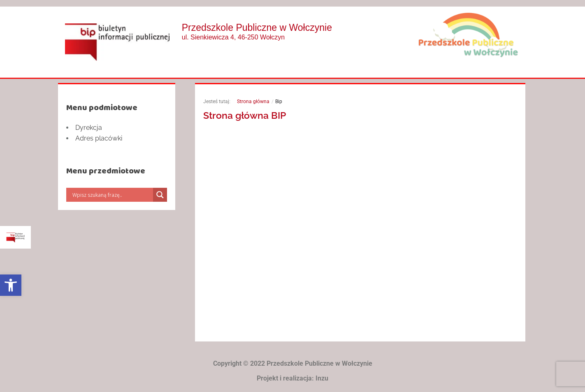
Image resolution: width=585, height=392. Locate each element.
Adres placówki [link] (99, 138)
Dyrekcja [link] (89, 128)
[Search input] (112, 195)
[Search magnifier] (160, 195)
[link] (11, 285)
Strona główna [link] (253, 101)
